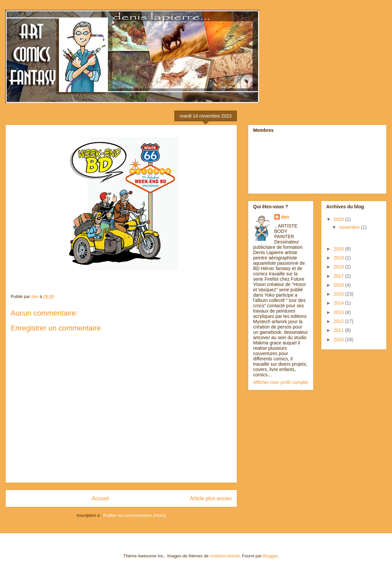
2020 (339, 249)
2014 (339, 303)
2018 (339, 267)
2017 (339, 276)
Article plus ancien (211, 498)
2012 (339, 321)
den (285, 217)
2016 (339, 285)
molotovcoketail (225, 556)
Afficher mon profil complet (281, 382)
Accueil (100, 498)
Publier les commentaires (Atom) (135, 515)
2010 (339, 339)
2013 (339, 312)
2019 (339, 258)
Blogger (270, 556)
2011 (339, 330)
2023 (339, 219)
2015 (339, 294)
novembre (350, 227)
